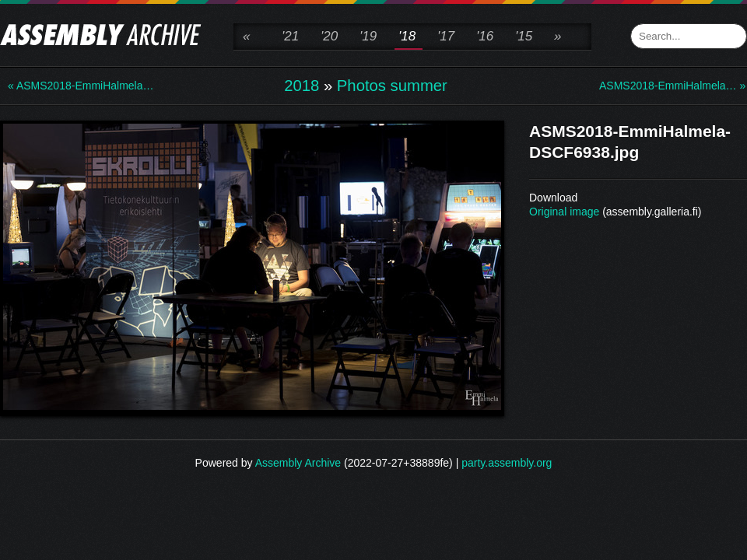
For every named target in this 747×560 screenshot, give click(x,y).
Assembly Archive (298, 463)
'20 (329, 36)
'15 (524, 36)
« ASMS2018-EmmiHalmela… (70, 86)
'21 (290, 36)
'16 (485, 36)
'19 (368, 36)
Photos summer (392, 86)
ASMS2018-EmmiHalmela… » (661, 86)
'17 (446, 36)
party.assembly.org (507, 463)
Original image (564, 212)
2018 (302, 86)
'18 (407, 36)
